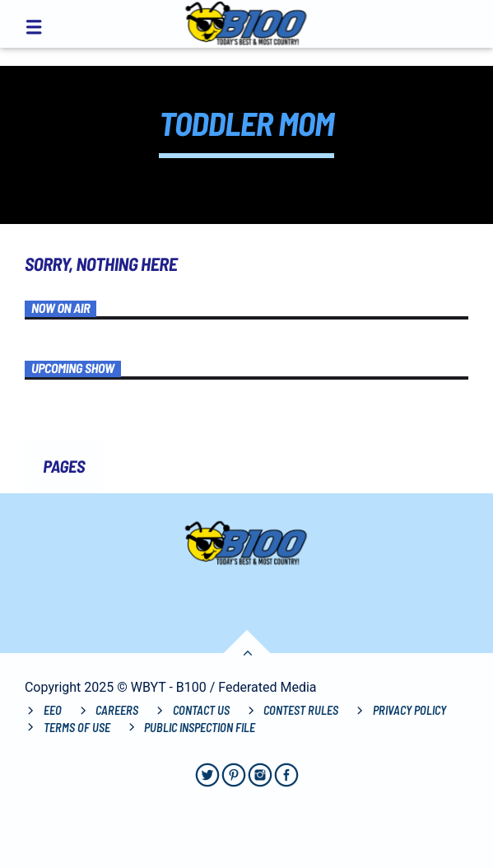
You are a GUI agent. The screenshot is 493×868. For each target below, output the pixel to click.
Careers (117, 710)
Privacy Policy (409, 710)
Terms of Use (77, 728)
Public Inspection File (200, 728)
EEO (53, 710)
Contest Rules (301, 710)
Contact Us (201, 710)
